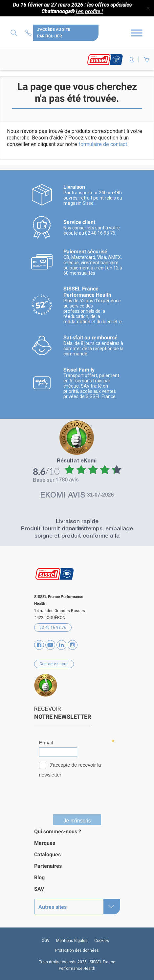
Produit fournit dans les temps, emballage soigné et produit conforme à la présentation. (77, 536)
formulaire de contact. (103, 144)
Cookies (102, 941)
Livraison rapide (77, 522)
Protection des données (77, 950)
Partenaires (48, 866)
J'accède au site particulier (54, 33)
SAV (39, 889)
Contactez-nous (29, 33)
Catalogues (47, 854)
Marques (45, 843)
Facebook (39, 645)
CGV (46, 941)
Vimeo (61, 645)
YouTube (50, 645)
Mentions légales (72, 941)
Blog (39, 877)
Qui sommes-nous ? (58, 831)
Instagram (73, 645)
